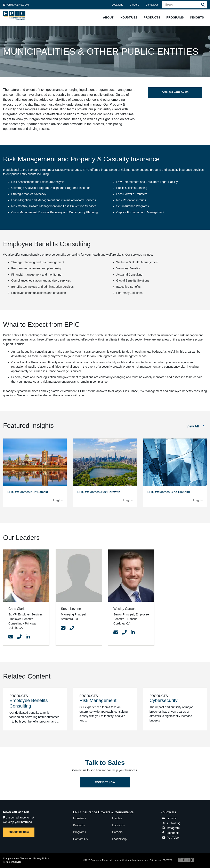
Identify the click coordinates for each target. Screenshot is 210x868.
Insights (117, 818)
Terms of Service (12, 862)
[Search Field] (184, 5)
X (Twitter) (171, 823)
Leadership (119, 839)
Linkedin (170, 818)
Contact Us (152, 5)
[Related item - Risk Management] (105, 709)
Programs (79, 832)
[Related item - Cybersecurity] (175, 709)
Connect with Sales (175, 92)
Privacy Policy (41, 858)
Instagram (171, 828)
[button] (108, 18)
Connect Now (105, 793)
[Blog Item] (35, 473)
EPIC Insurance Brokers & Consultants (103, 812)
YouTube (171, 838)
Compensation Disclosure (17, 858)
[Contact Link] (11, 637)
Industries (79, 818)
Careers (134, 5)
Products (79, 825)
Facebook (170, 833)
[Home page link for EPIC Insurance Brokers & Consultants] (15, 16)
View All (193, 426)
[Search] (203, 5)
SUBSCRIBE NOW (19, 832)
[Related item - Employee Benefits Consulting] (35, 709)
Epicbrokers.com (16, 5)
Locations (117, 5)
